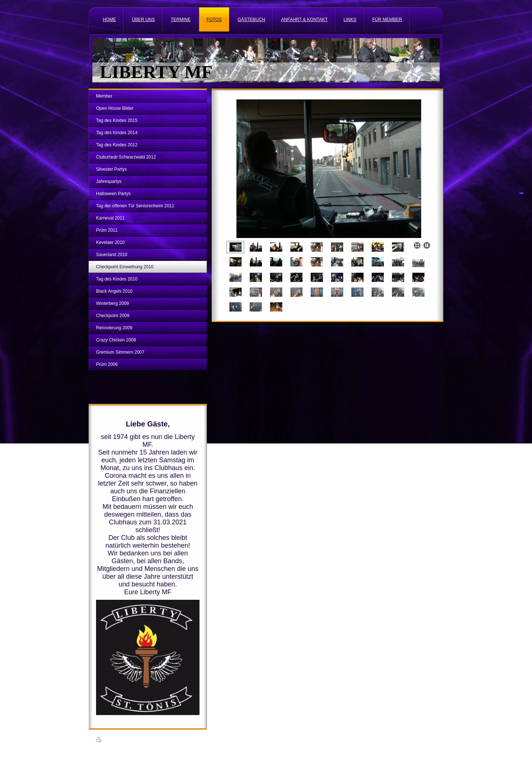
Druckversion (112, 741)
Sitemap (138, 741)
